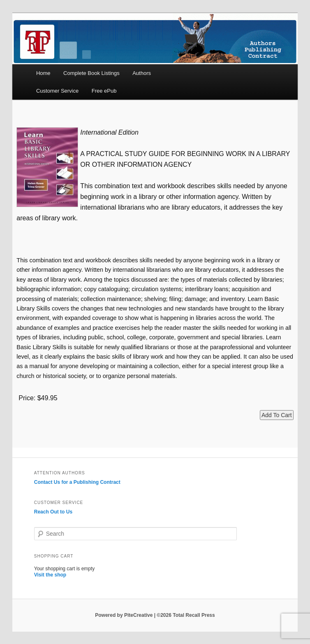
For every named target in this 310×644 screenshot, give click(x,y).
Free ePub (104, 91)
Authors (142, 73)
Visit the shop (50, 575)
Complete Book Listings (91, 73)
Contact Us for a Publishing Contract (77, 482)
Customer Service (57, 91)
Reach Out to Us (53, 512)
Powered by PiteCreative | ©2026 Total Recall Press (155, 615)
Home (43, 73)
